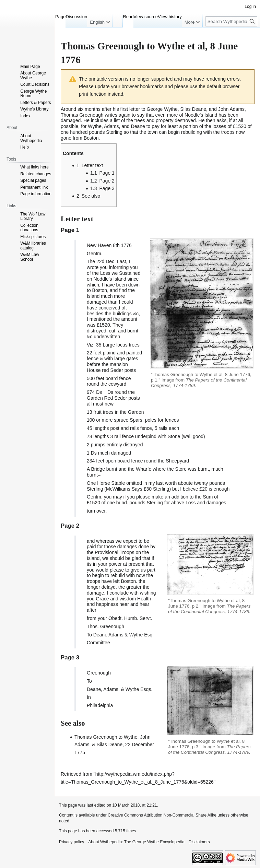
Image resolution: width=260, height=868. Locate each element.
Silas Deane (193, 109)
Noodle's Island (201, 115)
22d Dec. (106, 261)
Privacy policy (72, 842)
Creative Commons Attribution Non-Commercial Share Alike (162, 815)
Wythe (136, 635)
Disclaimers (199, 842)
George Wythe (162, 109)
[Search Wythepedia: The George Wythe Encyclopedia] (231, 21)
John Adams (231, 109)
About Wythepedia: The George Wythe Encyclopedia (136, 842)
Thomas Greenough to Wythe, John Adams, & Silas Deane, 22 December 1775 (114, 745)
